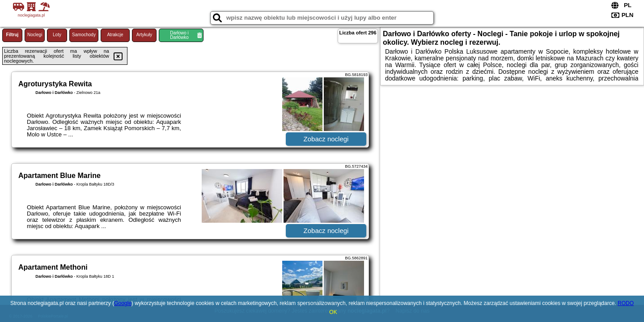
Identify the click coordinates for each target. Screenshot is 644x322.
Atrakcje (115, 35)
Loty (57, 35)
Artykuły (144, 35)
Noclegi (35, 35)
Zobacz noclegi (326, 139)
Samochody (84, 35)
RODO (626, 303)
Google (123, 303)
